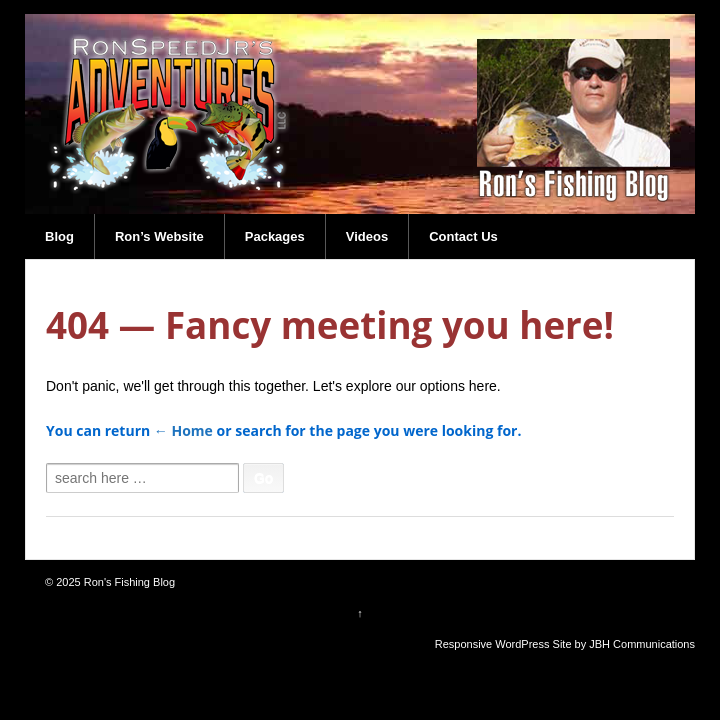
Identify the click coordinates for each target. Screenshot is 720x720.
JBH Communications (642, 644)
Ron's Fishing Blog (128, 582)
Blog (59, 236)
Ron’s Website (159, 236)
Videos (367, 236)
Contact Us (463, 236)
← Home (183, 430)
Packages (275, 236)
